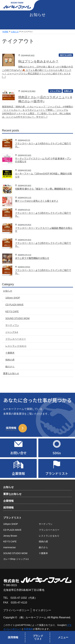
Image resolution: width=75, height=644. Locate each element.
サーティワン (46, 524)
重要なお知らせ (12, 494)
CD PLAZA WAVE (12, 530)
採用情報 (8, 508)
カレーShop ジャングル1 (16, 559)
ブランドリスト (12, 518)
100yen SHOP (11, 524)
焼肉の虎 (43, 541)
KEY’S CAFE (10, 541)
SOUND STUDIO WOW (15, 553)
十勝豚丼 (43, 553)
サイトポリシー (42, 610)
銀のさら (43, 547)
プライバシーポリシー (16, 610)
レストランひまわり (49, 536)
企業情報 (8, 501)
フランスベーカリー (49, 530)
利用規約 (28, 629)
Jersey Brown (10, 536)
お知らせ (8, 487)
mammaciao (9, 547)
